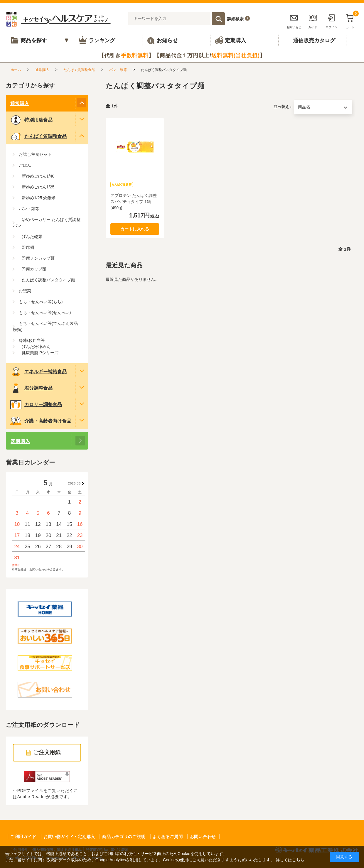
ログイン (331, 20)
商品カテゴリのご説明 (124, 837)
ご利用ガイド (23, 837)
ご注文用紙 (47, 752)
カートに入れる (135, 229)
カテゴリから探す (31, 85)
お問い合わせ (203, 837)
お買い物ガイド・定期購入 (69, 837)
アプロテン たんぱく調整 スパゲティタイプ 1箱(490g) (134, 202)
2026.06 (74, 483)
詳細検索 (235, 19)
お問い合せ (294, 20)
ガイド (313, 20)
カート (350, 20)
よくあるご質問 (168, 837)
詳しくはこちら (290, 860)
